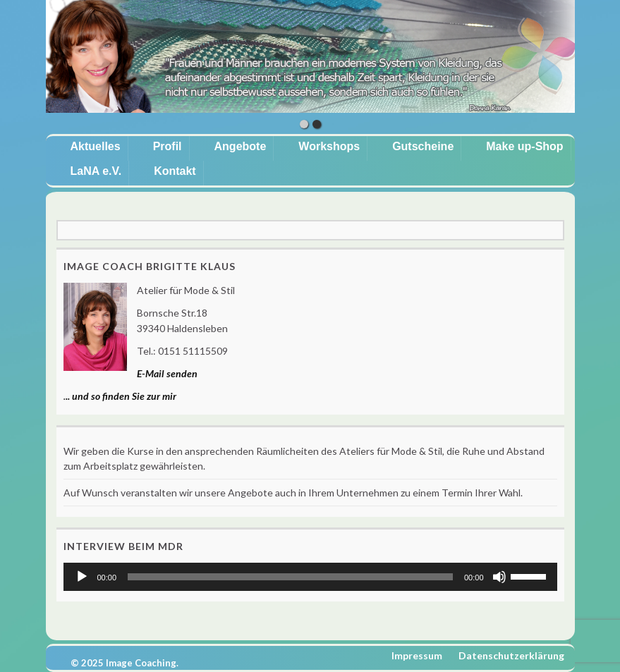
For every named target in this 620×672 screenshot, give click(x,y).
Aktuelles (96, 146)
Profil (168, 146)
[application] (310, 577)
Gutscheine (423, 146)
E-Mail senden (167, 373)
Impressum (417, 655)
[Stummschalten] (499, 577)
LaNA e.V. (96, 171)
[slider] (290, 577)
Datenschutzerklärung (511, 655)
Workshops (329, 146)
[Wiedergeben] (82, 577)
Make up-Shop (524, 146)
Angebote (241, 146)
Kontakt (175, 171)
